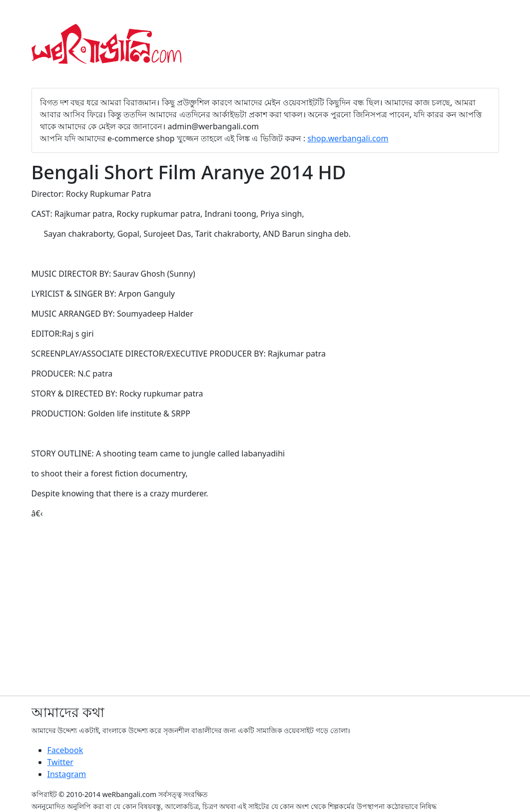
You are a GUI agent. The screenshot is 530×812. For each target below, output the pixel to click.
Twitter (60, 762)
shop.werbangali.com (348, 138)
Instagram (67, 774)
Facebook (65, 750)
